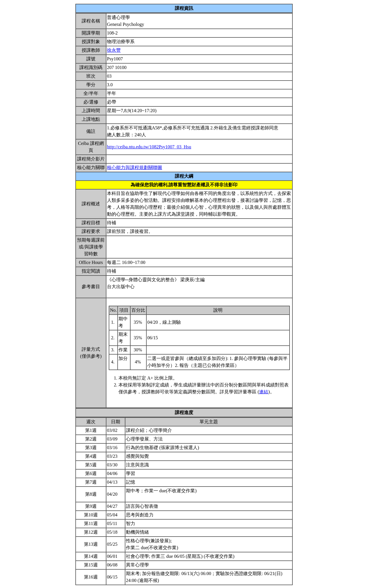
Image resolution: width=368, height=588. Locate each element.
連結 (264, 392)
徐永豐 (114, 50)
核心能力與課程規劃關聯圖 (135, 167)
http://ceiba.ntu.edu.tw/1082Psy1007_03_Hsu (149, 147)
